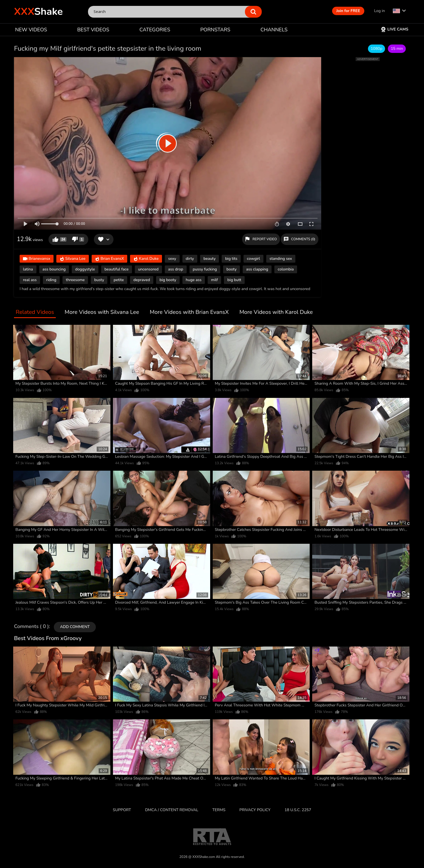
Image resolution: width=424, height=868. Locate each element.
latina (28, 269)
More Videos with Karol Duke (276, 312)
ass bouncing (54, 269)
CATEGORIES (155, 30)
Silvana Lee (73, 259)
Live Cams (395, 29)
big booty (168, 280)
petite (119, 280)
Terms (219, 810)
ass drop (176, 269)
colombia (286, 269)
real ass (30, 280)
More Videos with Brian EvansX (189, 312)
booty (231, 269)
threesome (75, 280)
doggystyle (85, 269)
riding (51, 280)
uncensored (148, 269)
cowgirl (253, 259)
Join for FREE (348, 11)
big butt (234, 280)
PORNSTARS (215, 30)
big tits (231, 259)
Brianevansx (37, 259)
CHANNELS (274, 30)
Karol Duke (146, 259)
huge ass (194, 280)
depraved (142, 280)
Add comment (75, 627)
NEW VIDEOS (31, 30)
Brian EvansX (109, 259)
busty (99, 280)
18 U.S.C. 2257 (298, 810)
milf (214, 280)
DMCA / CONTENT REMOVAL (172, 810)
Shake (38, 12)
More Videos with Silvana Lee (102, 312)
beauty (209, 259)
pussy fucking (205, 269)
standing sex (281, 259)
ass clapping (257, 269)
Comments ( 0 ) (31, 627)
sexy (172, 259)
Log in (379, 11)
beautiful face (117, 269)
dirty (190, 259)
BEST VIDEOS (93, 30)
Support (122, 810)
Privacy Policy (255, 810)
